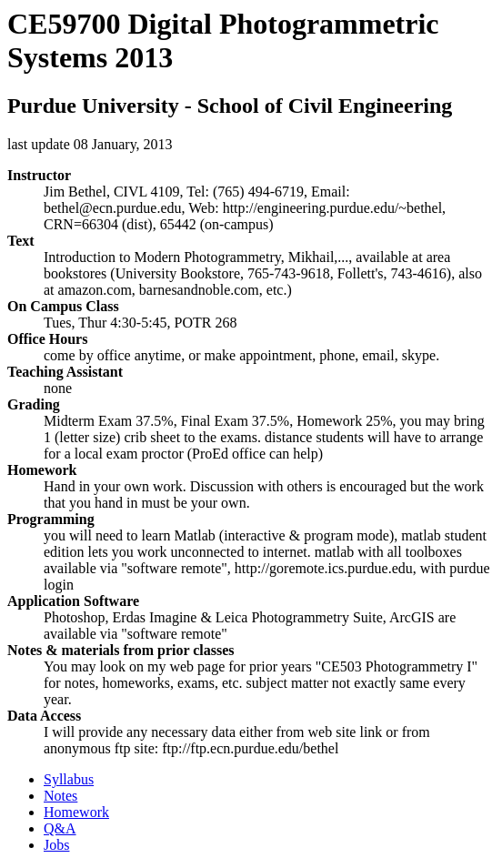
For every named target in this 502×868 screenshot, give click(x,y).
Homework (76, 812)
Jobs (56, 845)
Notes (60, 796)
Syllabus (69, 779)
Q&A (60, 828)
